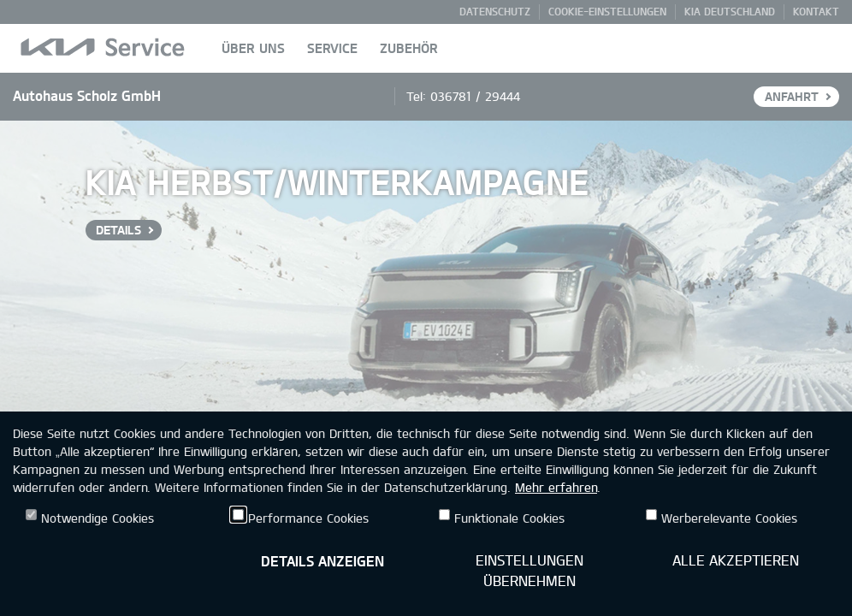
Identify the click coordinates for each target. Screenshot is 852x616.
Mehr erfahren (556, 487)
